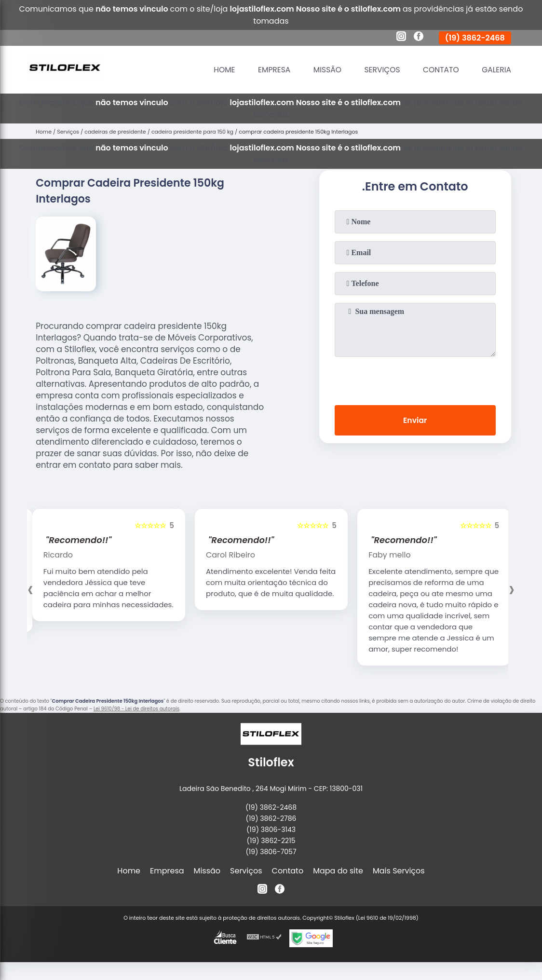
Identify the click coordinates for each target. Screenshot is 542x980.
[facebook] (419, 38)
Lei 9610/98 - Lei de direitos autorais (136, 709)
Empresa (268, 70)
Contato (439, 70)
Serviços (379, 70)
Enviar (415, 421)
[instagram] (401, 38)
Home (218, 70)
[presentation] (415, 379)
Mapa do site (338, 871)
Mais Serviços (399, 871)
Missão (323, 70)
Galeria (496, 70)
